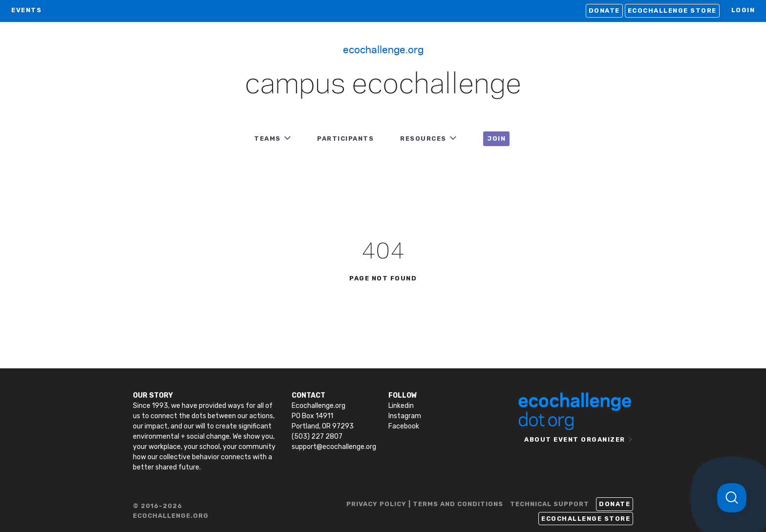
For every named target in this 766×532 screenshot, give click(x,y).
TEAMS (267, 138)
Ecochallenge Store (672, 11)
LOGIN (743, 10)
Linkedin (401, 406)
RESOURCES (423, 138)
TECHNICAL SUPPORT (550, 504)
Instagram (405, 416)
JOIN (496, 138)
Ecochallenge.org (383, 49)
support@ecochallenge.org (334, 447)
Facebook (404, 426)
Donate (604, 11)
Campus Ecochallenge (383, 85)
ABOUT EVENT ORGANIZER (575, 439)
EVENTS (26, 10)
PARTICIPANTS (345, 138)
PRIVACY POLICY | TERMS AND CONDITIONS (425, 504)
